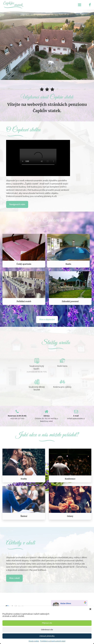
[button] (90, 609)
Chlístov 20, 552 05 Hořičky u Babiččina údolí (46, 420)
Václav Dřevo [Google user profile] (66, 603)
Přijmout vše (47, 623)
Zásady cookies (34, 641)
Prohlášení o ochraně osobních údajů (53, 641)
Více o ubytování (47, 319)
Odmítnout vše (47, 630)
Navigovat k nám (17, 204)
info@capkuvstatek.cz (76, 418)
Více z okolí (14, 578)
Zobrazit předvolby (47, 636)
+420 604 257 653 (17, 418)
